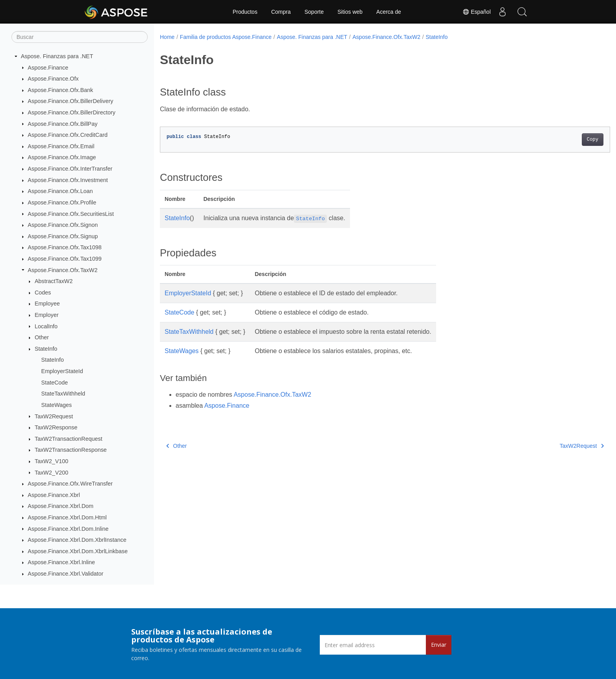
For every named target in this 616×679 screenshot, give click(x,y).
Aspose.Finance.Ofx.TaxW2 (63, 270)
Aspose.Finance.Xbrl (54, 495)
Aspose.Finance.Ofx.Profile (62, 202)
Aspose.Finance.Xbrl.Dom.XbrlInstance (77, 540)
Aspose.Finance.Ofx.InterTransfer (70, 169)
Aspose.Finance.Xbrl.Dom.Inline (68, 529)
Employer (47, 315)
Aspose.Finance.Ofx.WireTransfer (70, 484)
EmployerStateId (62, 371)
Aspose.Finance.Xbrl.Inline (61, 562)
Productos (245, 12)
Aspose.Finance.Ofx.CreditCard (68, 135)
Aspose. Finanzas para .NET (57, 56)
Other (42, 337)
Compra (281, 12)
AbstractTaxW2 (54, 281)
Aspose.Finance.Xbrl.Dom (61, 506)
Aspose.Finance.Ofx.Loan (60, 191)
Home (167, 37)
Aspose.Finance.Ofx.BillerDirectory (72, 112)
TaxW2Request (54, 416)
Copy (562, 140)
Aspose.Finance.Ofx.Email (61, 146)
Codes (43, 293)
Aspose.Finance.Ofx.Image (62, 157)
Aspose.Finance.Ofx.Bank (60, 90)
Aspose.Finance (48, 68)
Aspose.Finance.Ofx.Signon (63, 225)
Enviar (439, 645)
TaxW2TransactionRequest (68, 439)
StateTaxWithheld (63, 394)
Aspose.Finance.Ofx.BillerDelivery (71, 101)
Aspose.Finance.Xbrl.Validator (66, 574)
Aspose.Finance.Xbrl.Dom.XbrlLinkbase (78, 551)
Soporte (314, 12)
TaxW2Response (56, 427)
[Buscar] (80, 37)
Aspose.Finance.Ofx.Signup (63, 236)
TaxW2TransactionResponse (71, 450)
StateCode (55, 383)
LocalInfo (46, 326)
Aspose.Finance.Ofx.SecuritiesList (71, 214)
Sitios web (350, 12)
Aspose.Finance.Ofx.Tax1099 (65, 259)
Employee (47, 304)
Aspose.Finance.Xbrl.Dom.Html (67, 517)
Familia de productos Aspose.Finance (226, 37)
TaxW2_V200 (51, 473)
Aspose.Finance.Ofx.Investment (68, 180)
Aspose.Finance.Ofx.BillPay (63, 124)
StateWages (57, 405)
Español (477, 12)
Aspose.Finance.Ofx (53, 79)
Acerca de (389, 12)
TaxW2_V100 (51, 461)
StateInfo (46, 349)
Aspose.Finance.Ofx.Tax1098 (65, 247)
